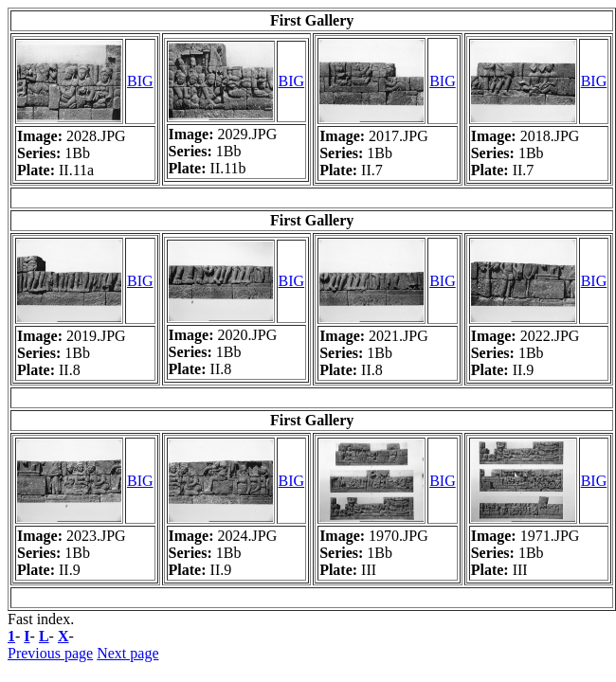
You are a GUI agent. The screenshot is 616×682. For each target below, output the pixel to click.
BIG (140, 81)
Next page (127, 653)
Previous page (50, 653)
